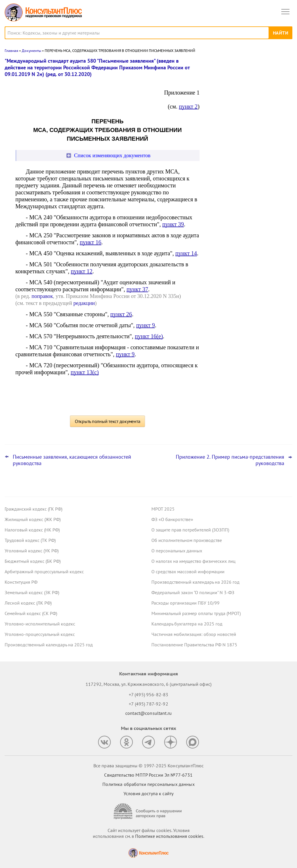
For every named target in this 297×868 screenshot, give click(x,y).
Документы (31, 51)
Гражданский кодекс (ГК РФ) (33, 509)
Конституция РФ (21, 582)
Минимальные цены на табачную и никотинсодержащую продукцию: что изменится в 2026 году (248, 122)
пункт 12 (82, 271)
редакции (84, 303)
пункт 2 (188, 106)
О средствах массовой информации (188, 572)
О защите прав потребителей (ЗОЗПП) (190, 530)
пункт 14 (186, 253)
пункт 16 (91, 242)
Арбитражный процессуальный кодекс (44, 572)
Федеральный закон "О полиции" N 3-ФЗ (193, 592)
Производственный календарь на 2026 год (195, 582)
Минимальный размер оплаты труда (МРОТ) (196, 613)
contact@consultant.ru (148, 713)
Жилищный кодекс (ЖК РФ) (33, 519)
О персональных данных (177, 551)
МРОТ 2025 (163, 509)
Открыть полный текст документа (108, 421)
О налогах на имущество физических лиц (193, 561)
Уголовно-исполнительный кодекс (40, 624)
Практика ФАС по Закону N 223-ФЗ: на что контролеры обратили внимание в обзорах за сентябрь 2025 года (249, 91)
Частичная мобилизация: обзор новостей (194, 634)
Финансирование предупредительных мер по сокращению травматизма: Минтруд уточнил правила (249, 154)
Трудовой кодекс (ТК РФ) (30, 540)
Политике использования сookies (169, 836)
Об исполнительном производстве (187, 540)
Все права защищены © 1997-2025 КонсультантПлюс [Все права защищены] (148, 766)
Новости (232, 65)
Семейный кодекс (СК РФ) (31, 613)
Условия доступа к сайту (148, 793)
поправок (42, 296)
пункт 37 (137, 289)
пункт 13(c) (85, 372)
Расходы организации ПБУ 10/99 (185, 603)
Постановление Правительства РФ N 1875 (194, 645)
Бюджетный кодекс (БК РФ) (33, 561)
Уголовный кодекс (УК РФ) (32, 551)
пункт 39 (173, 224)
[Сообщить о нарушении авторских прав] (148, 811)
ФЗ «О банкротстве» (172, 519)
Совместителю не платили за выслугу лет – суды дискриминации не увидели (249, 183)
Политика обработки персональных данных (148, 784)
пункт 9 (145, 325)
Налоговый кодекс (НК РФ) (32, 530)
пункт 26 (121, 314)
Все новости (223, 198)
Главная (11, 51)
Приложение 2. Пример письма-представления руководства (230, 460)
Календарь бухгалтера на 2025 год (187, 624)
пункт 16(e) (149, 336)
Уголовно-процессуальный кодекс (40, 634)
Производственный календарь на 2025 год (49, 645)
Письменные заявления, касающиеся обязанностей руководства (72, 460)
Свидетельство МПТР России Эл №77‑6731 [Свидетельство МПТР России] (148, 775)
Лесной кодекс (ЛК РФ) (28, 603)
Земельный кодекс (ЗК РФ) (32, 592)
